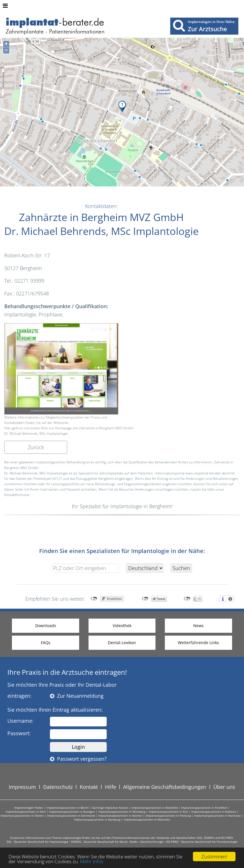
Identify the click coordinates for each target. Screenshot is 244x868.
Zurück (36, 447)
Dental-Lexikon (122, 643)
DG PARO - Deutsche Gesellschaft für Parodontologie (202, 842)
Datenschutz (58, 787)
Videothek (122, 626)
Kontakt (89, 787)
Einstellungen (230, 599)
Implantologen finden (29, 808)
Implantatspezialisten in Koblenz (214, 812)
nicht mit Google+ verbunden (187, 599)
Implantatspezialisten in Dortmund (71, 816)
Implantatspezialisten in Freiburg (168, 816)
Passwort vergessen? (78, 759)
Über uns (224, 787)
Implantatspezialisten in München (147, 819)
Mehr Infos (92, 862)
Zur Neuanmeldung (77, 696)
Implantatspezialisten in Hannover (218, 816)
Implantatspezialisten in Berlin (68, 808)
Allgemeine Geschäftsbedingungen (165, 787)
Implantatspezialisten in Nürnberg (122, 812)
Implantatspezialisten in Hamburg (97, 819)
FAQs (46, 643)
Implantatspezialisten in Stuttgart (72, 812)
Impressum (22, 787)
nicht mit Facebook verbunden (94, 599)
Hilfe (111, 787)
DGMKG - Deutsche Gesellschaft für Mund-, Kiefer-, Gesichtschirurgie (117, 842)
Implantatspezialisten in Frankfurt (204, 808)
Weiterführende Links (198, 643)
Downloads (46, 626)
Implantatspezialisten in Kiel (168, 812)
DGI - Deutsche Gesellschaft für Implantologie (37, 842)
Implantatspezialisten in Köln (26, 812)
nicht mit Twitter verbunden (145, 599)
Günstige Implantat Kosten (110, 808)
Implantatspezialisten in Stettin (22, 816)
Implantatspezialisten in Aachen (120, 816)
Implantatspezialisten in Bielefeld (155, 808)
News (198, 626)
